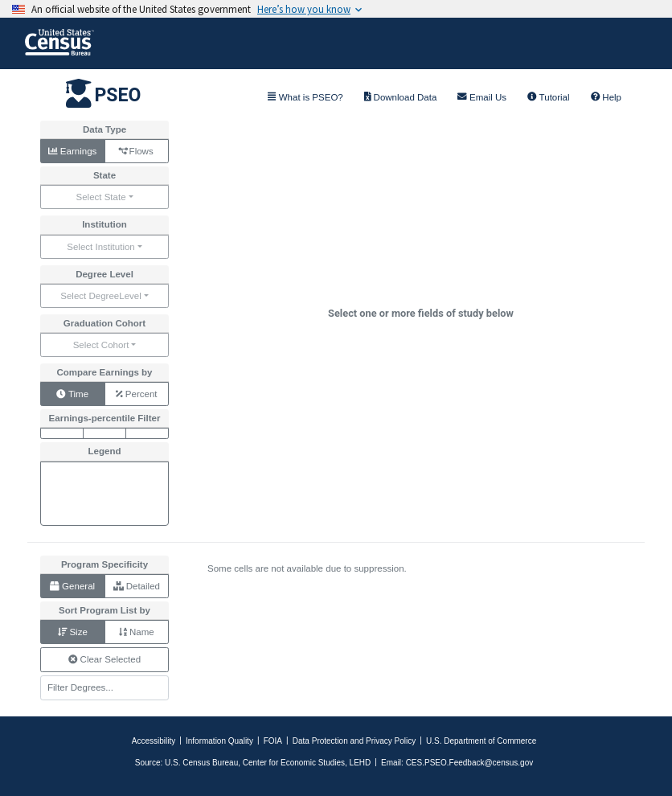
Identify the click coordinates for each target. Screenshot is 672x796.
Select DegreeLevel (101, 296)
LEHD (361, 763)
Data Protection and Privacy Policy (354, 741)
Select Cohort (101, 345)
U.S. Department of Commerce (481, 741)
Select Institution (101, 247)
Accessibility (154, 741)
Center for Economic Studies (294, 763)
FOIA (273, 741)
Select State (100, 197)
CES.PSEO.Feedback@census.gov (470, 763)
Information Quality (219, 741)
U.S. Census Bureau (201, 763)
